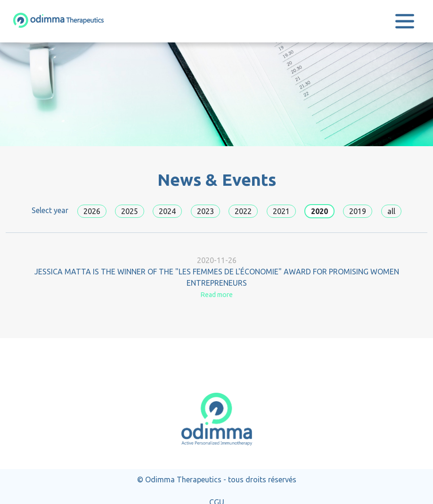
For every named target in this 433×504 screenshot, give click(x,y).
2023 (205, 211)
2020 (319, 211)
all (391, 211)
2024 (167, 211)
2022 (243, 211)
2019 (358, 211)
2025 (130, 211)
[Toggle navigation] (405, 21)
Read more (216, 295)
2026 (92, 211)
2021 (281, 211)
